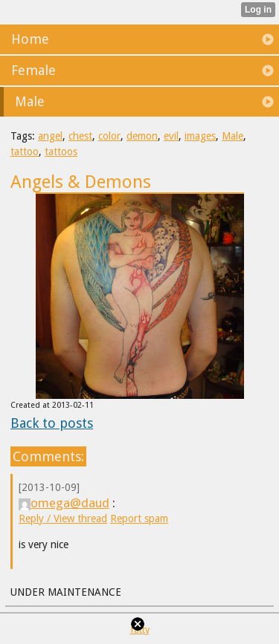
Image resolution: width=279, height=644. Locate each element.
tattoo (25, 152)
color (109, 136)
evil (171, 136)
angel (50, 136)
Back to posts (52, 423)
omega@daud (64, 503)
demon (142, 136)
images (200, 136)
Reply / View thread (63, 518)
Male (232, 136)
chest (80, 136)
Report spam (139, 518)
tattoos (61, 152)
